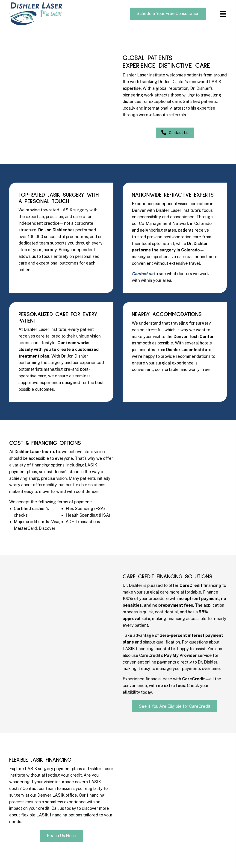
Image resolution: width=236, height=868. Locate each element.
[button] (168, 14)
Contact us (142, 274)
